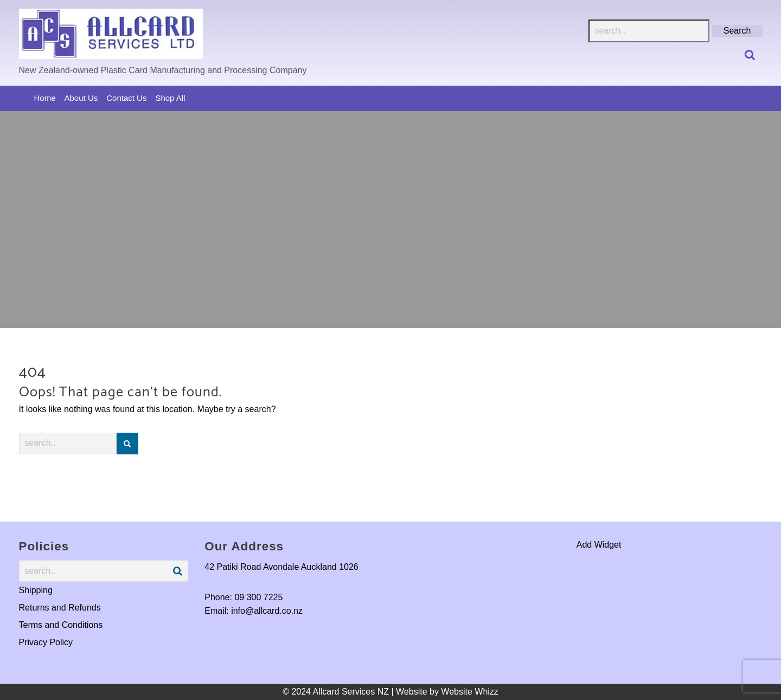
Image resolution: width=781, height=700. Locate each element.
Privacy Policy (46, 642)
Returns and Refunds (60, 608)
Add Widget (599, 545)
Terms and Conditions (61, 625)
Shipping (36, 590)
